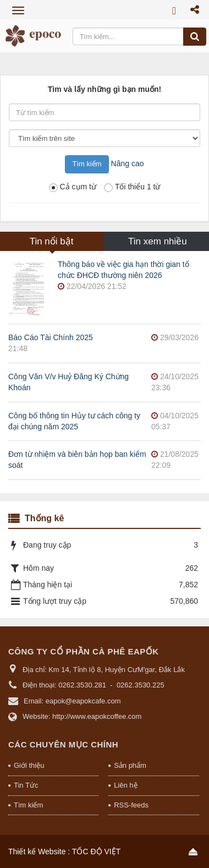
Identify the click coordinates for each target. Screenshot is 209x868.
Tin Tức (26, 785)
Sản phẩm (130, 765)
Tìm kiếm (28, 805)
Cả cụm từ (73, 187)
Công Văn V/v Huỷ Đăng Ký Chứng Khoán (68, 382)
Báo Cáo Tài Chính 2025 (51, 337)
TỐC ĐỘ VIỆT (96, 851)
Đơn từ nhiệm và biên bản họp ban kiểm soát (77, 460)
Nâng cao (128, 163)
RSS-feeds (131, 805)
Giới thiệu (29, 765)
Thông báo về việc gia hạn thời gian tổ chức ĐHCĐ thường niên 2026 (123, 270)
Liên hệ (125, 785)
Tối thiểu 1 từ (132, 187)
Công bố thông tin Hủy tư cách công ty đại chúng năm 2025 (74, 421)
